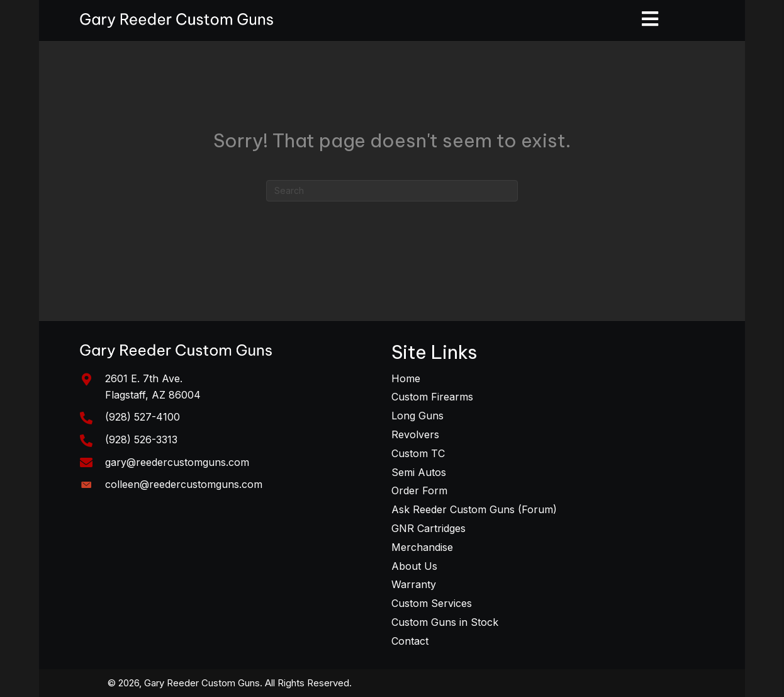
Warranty (414, 584)
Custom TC (418, 453)
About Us (414, 566)
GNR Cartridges (428, 528)
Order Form (419, 490)
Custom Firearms (432, 397)
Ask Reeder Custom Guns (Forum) (474, 509)
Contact (410, 641)
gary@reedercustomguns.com (177, 462)
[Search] (392, 191)
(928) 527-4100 (143, 417)
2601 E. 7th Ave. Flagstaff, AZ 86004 (153, 387)
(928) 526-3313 (141, 439)
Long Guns (417, 416)
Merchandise (422, 547)
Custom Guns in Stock (445, 622)
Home (406, 378)
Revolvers (415, 434)
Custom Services (432, 603)
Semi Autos (419, 472)
